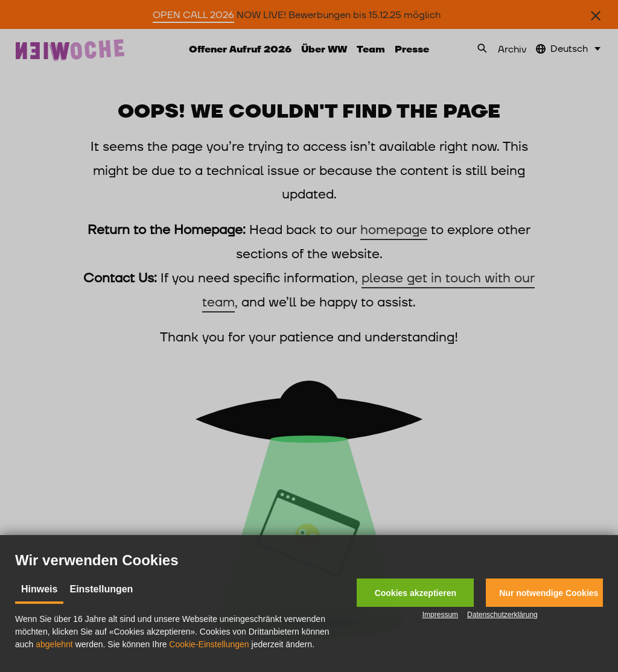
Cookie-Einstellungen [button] (209, 644)
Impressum (440, 615)
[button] (415, 593)
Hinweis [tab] (39, 589)
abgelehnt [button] (54, 644)
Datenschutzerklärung (502, 615)
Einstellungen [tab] (101, 589)
